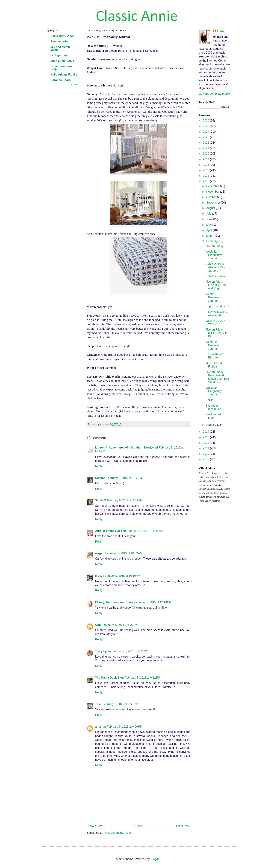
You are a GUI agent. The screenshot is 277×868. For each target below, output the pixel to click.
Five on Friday (214, 246)
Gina (98, 625)
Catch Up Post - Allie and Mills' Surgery (216, 267)
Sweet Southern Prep (61, 68)
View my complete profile (214, 94)
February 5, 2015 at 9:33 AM (125, 500)
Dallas (209, 400)
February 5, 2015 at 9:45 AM (145, 531)
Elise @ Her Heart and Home (114, 602)
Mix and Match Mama (60, 48)
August (211, 208)
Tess (98, 704)
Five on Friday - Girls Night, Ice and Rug (216, 285)
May (209, 225)
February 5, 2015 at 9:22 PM (142, 678)
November (213, 192)
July (209, 214)
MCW (99, 576)
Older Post (183, 826)
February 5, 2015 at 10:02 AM (124, 553)
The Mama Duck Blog (110, 678)
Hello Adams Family (64, 75)
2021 (206, 148)
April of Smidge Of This (111, 531)
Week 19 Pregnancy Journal (214, 391)
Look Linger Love (62, 61)
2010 (206, 454)
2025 (206, 126)
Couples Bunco (215, 276)
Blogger (155, 859)
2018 (206, 165)
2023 (206, 137)
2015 (206, 181)
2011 (206, 448)
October (212, 197)
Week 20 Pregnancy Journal (214, 345)
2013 (206, 437)
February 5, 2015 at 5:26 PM (130, 651)
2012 (206, 443)
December (213, 186)
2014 (206, 432)
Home (139, 826)
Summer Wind (60, 41)
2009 (206, 459)
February (212, 241)
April (209, 230)
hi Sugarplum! (60, 55)
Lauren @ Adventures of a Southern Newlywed (127, 448)
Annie (220, 31)
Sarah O (101, 500)
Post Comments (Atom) (119, 833)
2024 (206, 132)
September (213, 203)
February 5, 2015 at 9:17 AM (124, 478)
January (212, 425)
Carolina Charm (61, 80)
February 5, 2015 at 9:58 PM (120, 704)
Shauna (100, 478)
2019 (206, 159)
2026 (206, 121)
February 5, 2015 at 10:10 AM (122, 576)
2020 (206, 154)
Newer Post (95, 826)
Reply (99, 466)
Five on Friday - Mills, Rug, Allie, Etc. (217, 333)
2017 (206, 170)
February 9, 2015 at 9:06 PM (125, 727)
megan (100, 553)
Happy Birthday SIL (218, 306)
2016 (206, 176)
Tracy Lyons (103, 651)
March (210, 236)
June (210, 219)
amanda (101, 727)
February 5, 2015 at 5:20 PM (120, 625)
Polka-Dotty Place (62, 36)
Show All (74, 85)
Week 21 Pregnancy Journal (214, 297)
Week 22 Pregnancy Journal (214, 255)
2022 (206, 143)
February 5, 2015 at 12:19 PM (153, 602)
